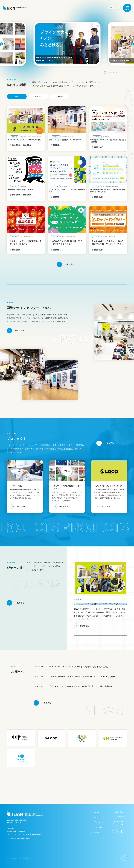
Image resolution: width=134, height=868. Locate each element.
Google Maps (36, 832)
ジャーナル (99, 825)
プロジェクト (100, 820)
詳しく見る (20, 515)
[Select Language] (112, 8)
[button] (105, 73)
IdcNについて (100, 815)
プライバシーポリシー (120, 822)
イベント (38, 96)
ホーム (98, 810)
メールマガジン (121, 814)
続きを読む (84, 633)
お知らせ (60, 96)
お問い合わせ (120, 810)
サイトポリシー (118, 819)
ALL (17, 96)
